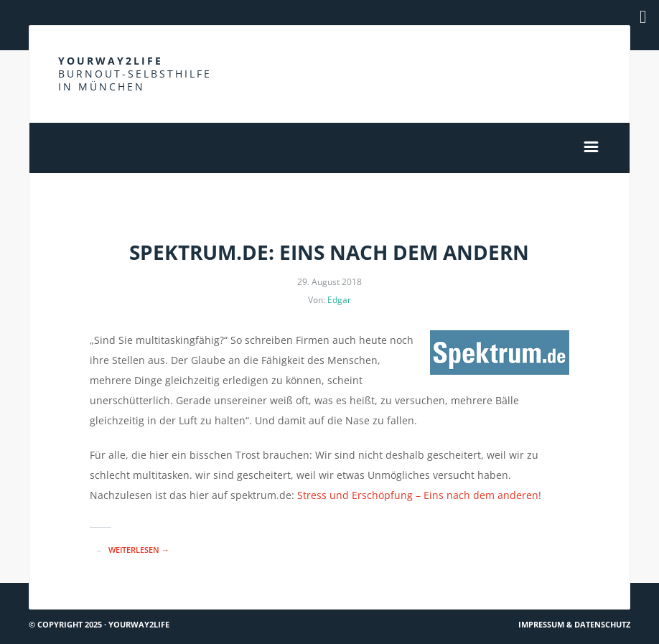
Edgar (339, 300)
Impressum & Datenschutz (574, 624)
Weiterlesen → (139, 550)
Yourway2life (135, 74)
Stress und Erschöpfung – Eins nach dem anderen (418, 495)
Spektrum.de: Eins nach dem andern (329, 252)
